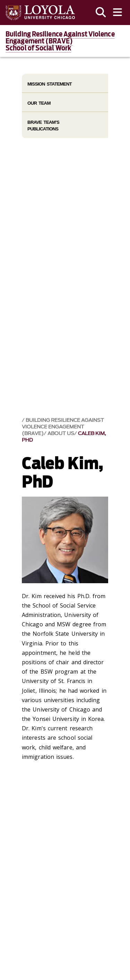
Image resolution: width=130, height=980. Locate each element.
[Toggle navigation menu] (118, 13)
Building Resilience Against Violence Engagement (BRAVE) (63, 427)
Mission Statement (50, 84)
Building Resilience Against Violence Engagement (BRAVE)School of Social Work (60, 41)
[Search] (101, 13)
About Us (61, 433)
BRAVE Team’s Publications (43, 126)
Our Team (39, 103)
